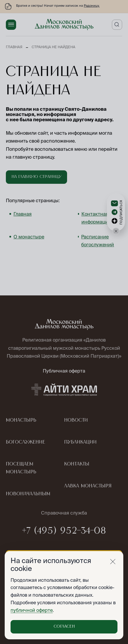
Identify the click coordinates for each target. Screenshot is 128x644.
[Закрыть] (113, 562)
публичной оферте (32, 610)
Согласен (64, 626)
